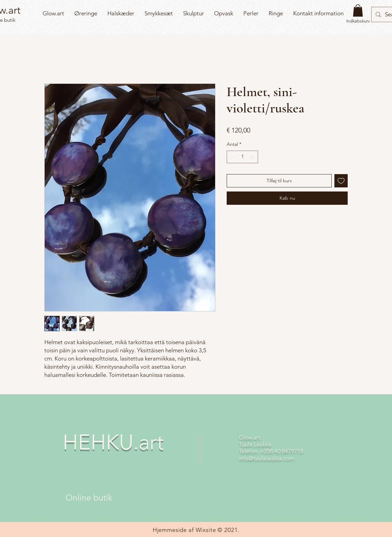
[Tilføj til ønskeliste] (341, 181)
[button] (358, 11)
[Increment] (253, 157)
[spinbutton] (242, 157)
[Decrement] (232, 157)
